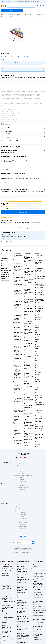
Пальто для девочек (29, 295)
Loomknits (38, 347)
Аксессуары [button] (4, 282)
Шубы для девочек (28, 278)
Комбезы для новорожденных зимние (17, 348)
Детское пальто (28, 421)
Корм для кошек (23, 524)
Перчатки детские (39, 427)
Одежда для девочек (29, 274)
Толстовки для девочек (27, 254)
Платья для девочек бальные (29, 261)
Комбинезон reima (28, 370)
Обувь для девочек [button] (6, 270)
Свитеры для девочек (29, 282)
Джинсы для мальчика (16, 431)
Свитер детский (28, 432)
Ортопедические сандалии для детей (39, 300)
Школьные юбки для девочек (18, 273)
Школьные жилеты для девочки (17, 319)
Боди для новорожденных (17, 336)
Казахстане (26, 552)
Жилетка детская (28, 406)
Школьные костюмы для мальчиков (18, 302)
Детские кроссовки (40, 259)
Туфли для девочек (28, 343)
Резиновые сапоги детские (39, 263)
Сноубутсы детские (29, 438)
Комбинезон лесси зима (29, 395)
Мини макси (38, 373)
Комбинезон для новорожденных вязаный (17, 374)
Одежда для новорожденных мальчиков (17, 367)
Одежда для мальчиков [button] (4, 261)
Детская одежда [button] (5, 274)
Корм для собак (23, 528)
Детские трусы (39, 409)
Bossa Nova (38, 359)
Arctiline (37, 386)
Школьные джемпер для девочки (18, 309)
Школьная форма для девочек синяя (18, 275)
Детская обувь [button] (5, 276)
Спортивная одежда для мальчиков (18, 389)
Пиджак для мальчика (29, 425)
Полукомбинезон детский (28, 389)
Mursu (37, 316)
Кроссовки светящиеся (27, 445)
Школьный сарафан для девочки (18, 316)
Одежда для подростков (27, 384)
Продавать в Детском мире (23, 466)
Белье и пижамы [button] (5, 280)
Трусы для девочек (39, 399)
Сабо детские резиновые (38, 311)
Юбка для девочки (17, 443)
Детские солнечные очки (40, 438)
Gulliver (37, 326)
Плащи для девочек (29, 399)
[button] (12, 10)
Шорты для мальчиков (16, 420)
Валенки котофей (39, 291)
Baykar (37, 378)
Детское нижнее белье (39, 407)
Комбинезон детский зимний (29, 368)
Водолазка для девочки (27, 338)
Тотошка (37, 353)
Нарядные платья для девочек (18, 437)
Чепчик (37, 412)
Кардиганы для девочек (28, 264)
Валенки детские (39, 273)
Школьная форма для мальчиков (18, 261)
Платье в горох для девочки (28, 333)
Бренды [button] (3, 278)
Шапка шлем (38, 423)
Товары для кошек (23, 522)
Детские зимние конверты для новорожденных (17, 357)
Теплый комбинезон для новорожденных (18, 361)
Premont (37, 369)
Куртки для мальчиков (16, 386)
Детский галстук (39, 430)
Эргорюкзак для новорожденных (17, 344)
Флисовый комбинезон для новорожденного (17, 371)
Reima (37, 331)
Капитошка (38, 381)
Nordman (37, 254)
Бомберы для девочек (27, 316)
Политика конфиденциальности (23, 474)
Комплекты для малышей (17, 383)
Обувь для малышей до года (18, 363)
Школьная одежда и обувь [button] (6, 254)
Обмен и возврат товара (23, 468)
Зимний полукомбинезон (28, 428)
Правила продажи (23, 470)
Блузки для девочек (29, 323)
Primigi (37, 283)
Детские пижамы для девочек (29, 280)
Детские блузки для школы (18, 267)
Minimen (37, 366)
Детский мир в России (18, 552)
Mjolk (37, 364)
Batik (36, 362)
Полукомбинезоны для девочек (29, 327)
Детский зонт (38, 446)
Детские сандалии (39, 287)
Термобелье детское (29, 416)
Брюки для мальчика (18, 394)
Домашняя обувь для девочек (29, 352)
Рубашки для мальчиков (16, 406)
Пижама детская (39, 401)
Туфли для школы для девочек (18, 294)
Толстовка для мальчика (16, 404)
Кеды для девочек (28, 355)
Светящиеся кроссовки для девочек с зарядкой (29, 349)
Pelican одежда (38, 352)
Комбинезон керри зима (29, 411)
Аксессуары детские (28, 15)
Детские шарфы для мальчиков (40, 432)
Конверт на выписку (18, 329)
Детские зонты (39, 15)
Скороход (38, 298)
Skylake (15, 307)
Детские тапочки (39, 261)
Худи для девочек (28, 322)
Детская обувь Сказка (40, 277)
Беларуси (31, 552)
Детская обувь (27, 436)
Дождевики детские (29, 409)
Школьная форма (17, 254)
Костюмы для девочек (27, 319)
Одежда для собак (23, 530)
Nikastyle (37, 348)
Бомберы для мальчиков (16, 417)
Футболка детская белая (28, 423)
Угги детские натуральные (38, 271)
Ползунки (27, 373)
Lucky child (38, 380)
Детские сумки (39, 428)
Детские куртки (28, 372)
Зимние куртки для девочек (29, 302)
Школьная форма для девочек (18, 256)
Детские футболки (28, 386)
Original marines (39, 345)
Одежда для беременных (27, 359)
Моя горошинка (17, 377)
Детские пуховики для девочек (28, 287)
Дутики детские (39, 302)
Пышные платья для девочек (29, 272)
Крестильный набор (18, 354)
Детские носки (39, 397)
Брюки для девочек (29, 311)
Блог (23, 516)
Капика (37, 338)
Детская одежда (17, 327)
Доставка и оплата (23, 464)
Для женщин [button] (5, 272)
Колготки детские (39, 396)
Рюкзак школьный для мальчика (17, 270)
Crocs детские (38, 257)
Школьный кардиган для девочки (18, 305)
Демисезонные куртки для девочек (29, 284)
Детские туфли (28, 356)
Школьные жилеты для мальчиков (17, 299)
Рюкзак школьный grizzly (17, 259)
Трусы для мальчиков (40, 404)
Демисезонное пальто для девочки (29, 269)
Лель (36, 360)
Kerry (36, 341)
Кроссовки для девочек (28, 346)
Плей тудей (38, 327)
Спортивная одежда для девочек (29, 293)
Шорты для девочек (29, 300)
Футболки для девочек (27, 266)
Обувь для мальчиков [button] (4, 268)
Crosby (37, 367)
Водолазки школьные (18, 324)
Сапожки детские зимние (39, 281)
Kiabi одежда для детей (39, 384)
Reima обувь (38, 289)
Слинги (26, 361)
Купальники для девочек (39, 393)
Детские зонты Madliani (7, 17)
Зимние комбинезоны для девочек (28, 257)
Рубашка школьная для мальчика (17, 281)
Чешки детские (39, 255)
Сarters (37, 357)
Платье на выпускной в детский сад (18, 333)
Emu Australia (38, 374)
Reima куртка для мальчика (17, 434)
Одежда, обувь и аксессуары (13, 15)
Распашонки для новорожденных (17, 339)
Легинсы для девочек (29, 276)
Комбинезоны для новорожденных (17, 342)
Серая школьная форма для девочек (18, 284)
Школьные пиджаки (18, 326)
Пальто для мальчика (18, 413)
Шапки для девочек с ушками (40, 442)
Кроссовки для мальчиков (28, 341)
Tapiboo (37, 265)
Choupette (38, 334)
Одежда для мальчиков (16, 426)
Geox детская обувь (40, 269)
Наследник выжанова (40, 336)
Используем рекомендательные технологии (23, 550)
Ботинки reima (38, 293)
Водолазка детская (28, 407)
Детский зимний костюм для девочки (29, 305)
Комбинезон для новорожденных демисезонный (17, 380)
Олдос (37, 329)
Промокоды (23, 472)
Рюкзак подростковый (39, 416)
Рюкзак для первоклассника (39, 421)
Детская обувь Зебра (40, 278)
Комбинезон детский (29, 363)
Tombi (37, 296)
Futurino (37, 350)
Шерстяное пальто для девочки (28, 330)
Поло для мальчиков (18, 409)
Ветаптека (23, 532)
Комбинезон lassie (28, 382)
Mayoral (37, 340)
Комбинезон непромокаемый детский (28, 379)
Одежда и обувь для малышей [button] (5, 258)
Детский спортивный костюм (29, 376)
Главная (3, 15)
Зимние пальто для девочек (17, 441)
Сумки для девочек (39, 445)
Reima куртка (27, 398)
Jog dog (37, 267)
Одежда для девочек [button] (4, 264)
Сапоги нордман (28, 442)
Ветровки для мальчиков (16, 392)
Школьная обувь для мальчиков (18, 297)
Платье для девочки (18, 439)
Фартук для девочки (18, 289)
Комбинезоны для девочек (28, 290)
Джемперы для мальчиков (17, 423)
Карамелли (38, 371)
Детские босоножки (40, 294)
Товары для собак (23, 526)
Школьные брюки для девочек (17, 291)
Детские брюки (28, 430)
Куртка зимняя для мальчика (17, 399)
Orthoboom (38, 275)
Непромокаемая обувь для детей (39, 314)
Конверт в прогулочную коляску (16, 352)
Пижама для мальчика (18, 415)
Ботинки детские (39, 309)
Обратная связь (23, 479)
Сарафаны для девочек (16, 286)
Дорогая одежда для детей (29, 402)
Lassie (37, 333)
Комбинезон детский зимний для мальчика (18, 411)
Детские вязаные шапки (39, 435)
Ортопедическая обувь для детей (28, 440)
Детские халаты (39, 403)
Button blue (38, 343)
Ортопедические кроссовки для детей (40, 285)
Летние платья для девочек (28, 314)
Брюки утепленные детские (29, 434)
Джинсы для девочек (29, 307)
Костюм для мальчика (18, 401)
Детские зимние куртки (28, 419)
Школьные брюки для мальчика (17, 264)
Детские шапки (39, 419)
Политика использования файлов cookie (23, 476)
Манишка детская (39, 440)
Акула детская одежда (38, 323)
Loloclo (37, 355)
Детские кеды (38, 319)
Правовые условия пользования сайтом (23, 548)
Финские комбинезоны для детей (28, 392)
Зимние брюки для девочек (28, 336)
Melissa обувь (38, 307)
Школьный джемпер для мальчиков (18, 322)
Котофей (37, 321)
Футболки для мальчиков (16, 396)
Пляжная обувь (39, 318)
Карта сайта (23, 481)
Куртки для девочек (29, 325)
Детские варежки (39, 414)
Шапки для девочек (40, 425)
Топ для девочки (39, 411)
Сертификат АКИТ (23, 478)
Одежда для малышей (18, 331)
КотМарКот (38, 391)
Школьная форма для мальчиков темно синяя (18, 313)
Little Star (37, 376)
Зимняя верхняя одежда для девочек (29, 297)
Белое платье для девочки (28, 309)
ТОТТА (37, 388)
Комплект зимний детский (28, 414)
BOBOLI (37, 389)
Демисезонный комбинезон (28, 365)
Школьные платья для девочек (18, 278)
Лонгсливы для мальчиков (17, 428)
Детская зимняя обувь (39, 305)
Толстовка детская (28, 404)
